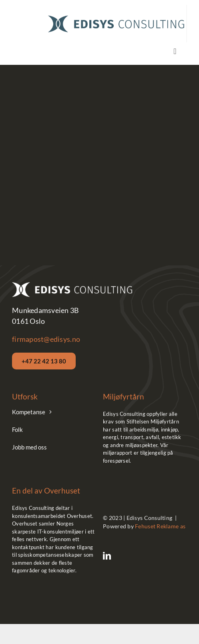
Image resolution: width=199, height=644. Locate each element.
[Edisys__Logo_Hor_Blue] (116, 16)
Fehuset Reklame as (160, 526)
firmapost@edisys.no (46, 339)
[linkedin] (107, 556)
